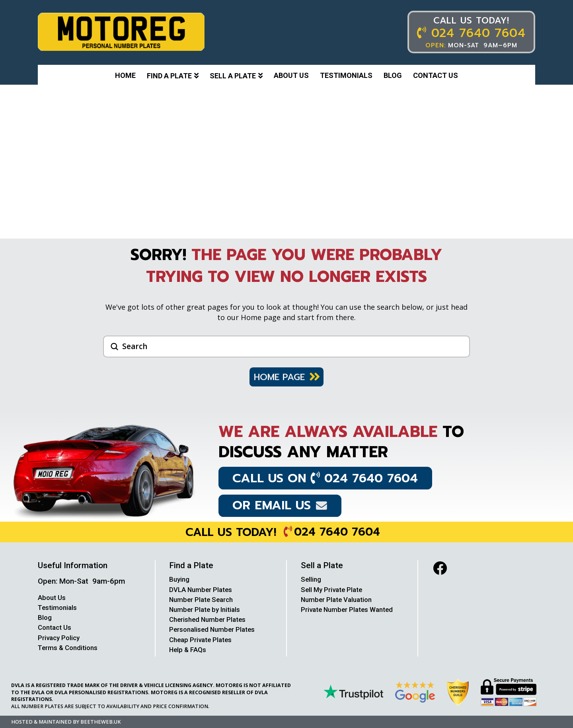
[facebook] (440, 568)
